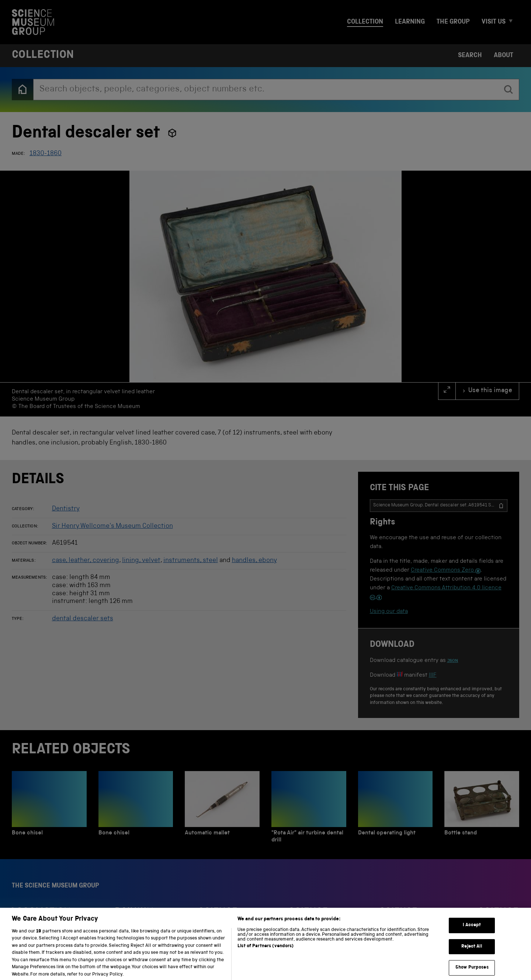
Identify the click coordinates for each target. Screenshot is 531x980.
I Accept (472, 933)
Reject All (472, 955)
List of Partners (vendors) (265, 954)
